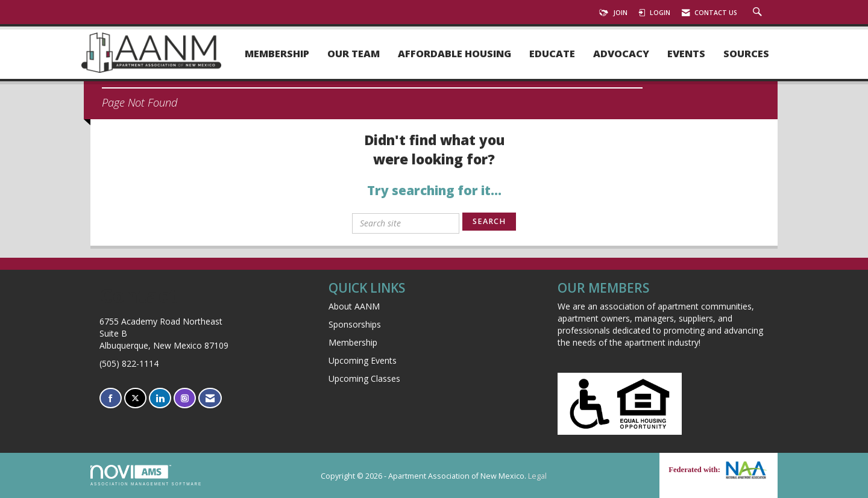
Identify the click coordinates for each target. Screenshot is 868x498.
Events (686, 54)
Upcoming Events (363, 360)
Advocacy (621, 54)
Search (489, 221)
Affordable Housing (454, 54)
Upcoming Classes (364, 378)
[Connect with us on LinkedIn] (160, 398)
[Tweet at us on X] (135, 398)
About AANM (354, 306)
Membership (277, 54)
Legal (537, 476)
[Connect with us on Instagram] (185, 398)
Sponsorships (355, 324)
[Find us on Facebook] (111, 398)
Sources (746, 54)
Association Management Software (146, 475)
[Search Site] (759, 13)
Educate (552, 54)
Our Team (354, 54)
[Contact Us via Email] (210, 398)
